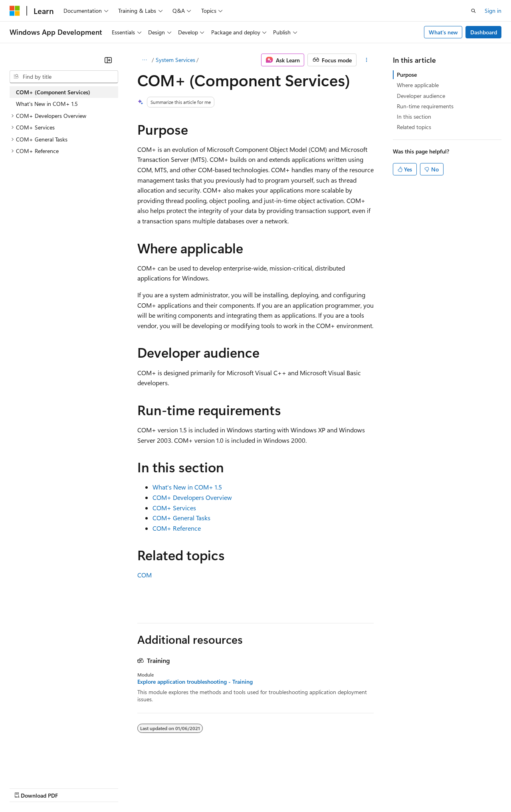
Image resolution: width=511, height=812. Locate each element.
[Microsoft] (15, 11)
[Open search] (473, 11)
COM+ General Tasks (181, 518)
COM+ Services (174, 508)
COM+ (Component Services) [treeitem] (53, 92)
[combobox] (64, 77)
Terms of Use (292, 788)
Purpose (407, 75)
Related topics (414, 127)
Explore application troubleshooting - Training (195, 682)
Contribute (143, 788)
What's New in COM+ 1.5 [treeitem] (47, 104)
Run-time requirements (425, 106)
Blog (109, 788)
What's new (443, 32)
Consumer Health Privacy (229, 788)
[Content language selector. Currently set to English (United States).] (46, 768)
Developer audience (421, 96)
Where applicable (418, 85)
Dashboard (484, 32)
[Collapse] (108, 60)
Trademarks (331, 788)
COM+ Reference (177, 528)
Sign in (493, 11)
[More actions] (367, 60)
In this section (414, 116)
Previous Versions (72, 788)
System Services (175, 60)
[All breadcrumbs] (144, 60)
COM (145, 575)
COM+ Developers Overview (192, 497)
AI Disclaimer (26, 788)
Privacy (174, 788)
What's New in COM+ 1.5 (187, 487)
